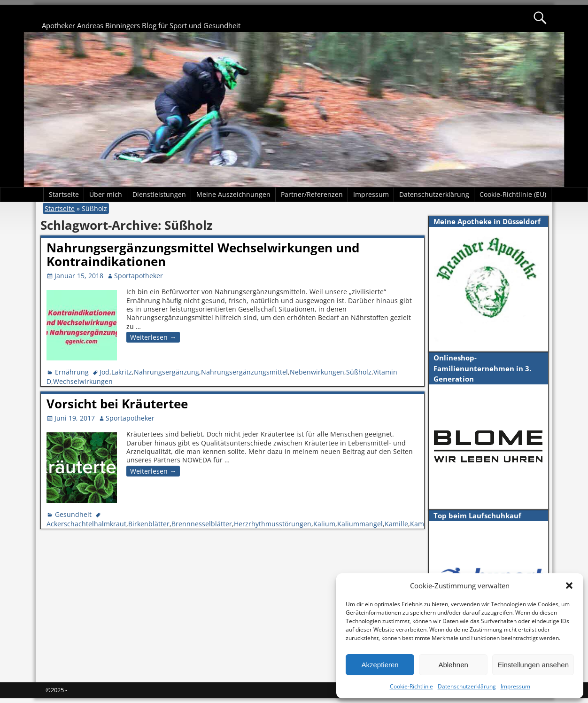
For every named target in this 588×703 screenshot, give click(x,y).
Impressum (515, 686)
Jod (104, 372)
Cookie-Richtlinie (411, 686)
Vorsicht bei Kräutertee (117, 404)
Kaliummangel (360, 524)
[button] (569, 586)
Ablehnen (453, 665)
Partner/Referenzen (312, 194)
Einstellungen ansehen (533, 665)
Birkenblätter (149, 524)
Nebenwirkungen (317, 372)
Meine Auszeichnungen (233, 194)
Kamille (396, 524)
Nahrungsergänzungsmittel (244, 372)
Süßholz (359, 372)
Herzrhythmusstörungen (273, 524)
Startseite (64, 194)
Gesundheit (73, 514)
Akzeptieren (380, 665)
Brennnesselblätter (202, 524)
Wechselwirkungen (83, 381)
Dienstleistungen (159, 194)
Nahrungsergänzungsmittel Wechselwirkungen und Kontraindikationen (203, 254)
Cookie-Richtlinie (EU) (513, 194)
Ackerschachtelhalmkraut (86, 524)
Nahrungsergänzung (166, 372)
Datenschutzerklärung (467, 686)
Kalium (324, 524)
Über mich (106, 194)
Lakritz (122, 372)
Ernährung (72, 372)
